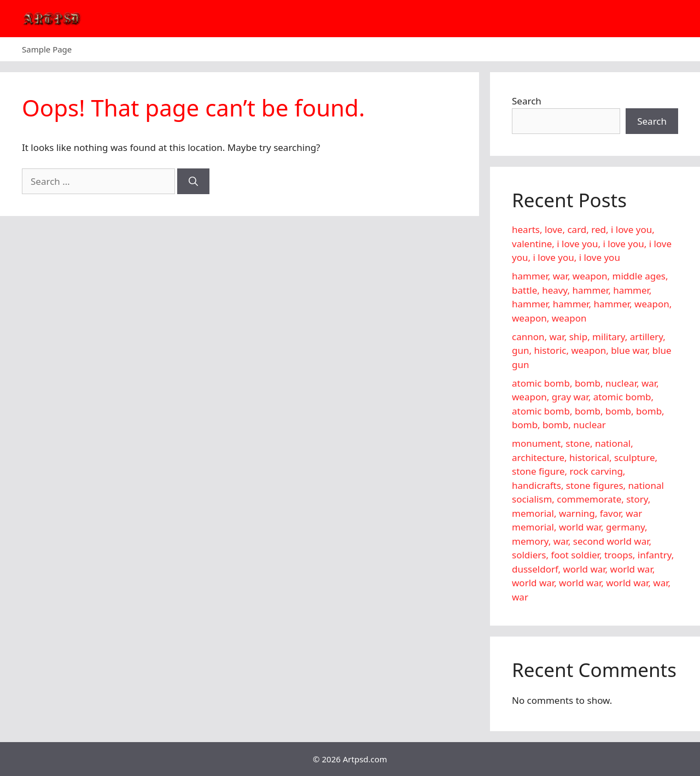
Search (527, 101)
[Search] (193, 182)
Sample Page (47, 49)
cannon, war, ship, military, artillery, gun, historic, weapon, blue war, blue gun (592, 351)
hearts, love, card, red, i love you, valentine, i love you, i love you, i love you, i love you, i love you (592, 243)
